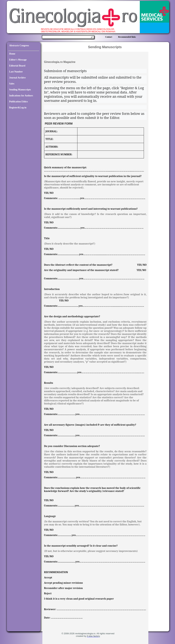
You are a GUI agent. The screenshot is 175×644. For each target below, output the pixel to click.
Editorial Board (17, 66)
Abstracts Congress (19, 46)
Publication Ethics (19, 102)
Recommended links (127, 37)
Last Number (16, 72)
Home (12, 54)
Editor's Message (18, 60)
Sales (12, 84)
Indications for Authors (21, 96)
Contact (109, 37)
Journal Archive (18, 78)
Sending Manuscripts (20, 90)
